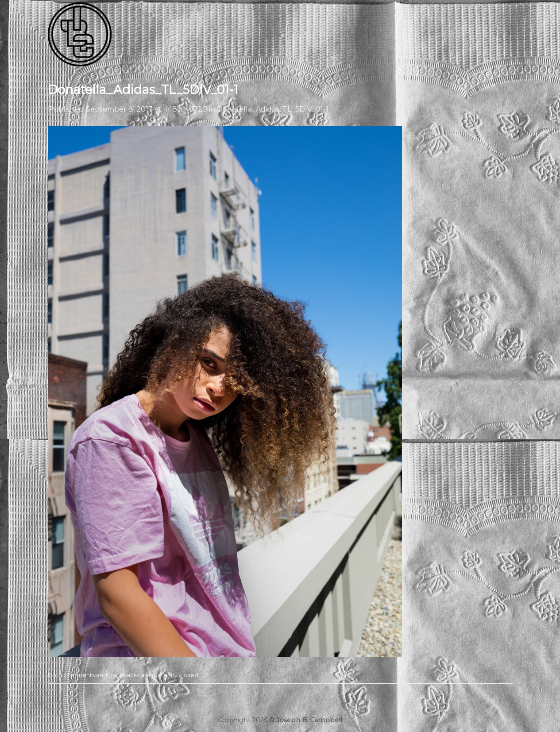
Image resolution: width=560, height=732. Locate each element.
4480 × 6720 (185, 109)
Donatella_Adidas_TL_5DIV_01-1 (273, 109)
